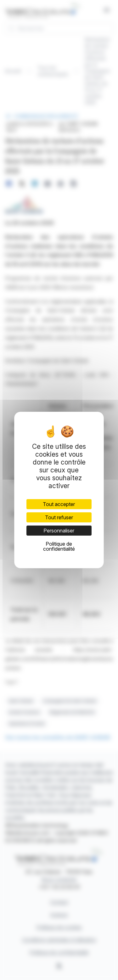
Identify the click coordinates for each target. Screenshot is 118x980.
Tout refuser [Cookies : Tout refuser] (59, 517)
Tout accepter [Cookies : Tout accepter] (59, 504)
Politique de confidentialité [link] (59, 546)
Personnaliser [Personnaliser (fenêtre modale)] (59, 531)
